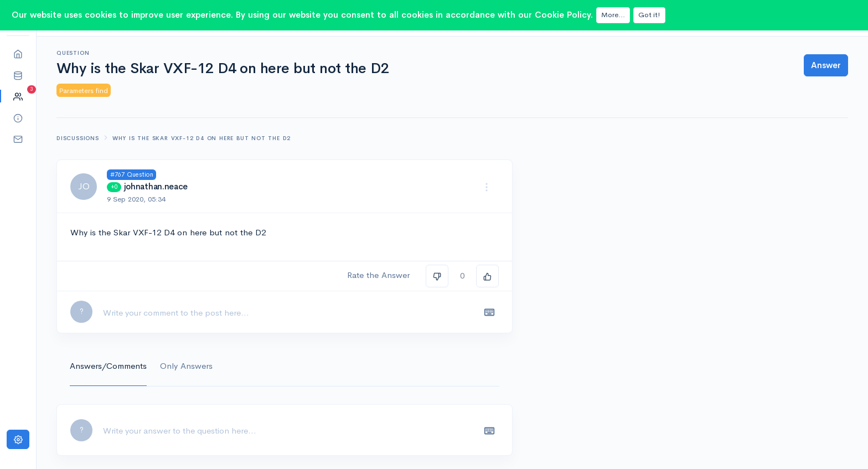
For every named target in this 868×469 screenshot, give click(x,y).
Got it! (649, 15)
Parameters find (84, 91)
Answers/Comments (108, 366)
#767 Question (132, 174)
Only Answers (186, 366)
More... (613, 15)
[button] (18, 75)
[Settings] (18, 439)
